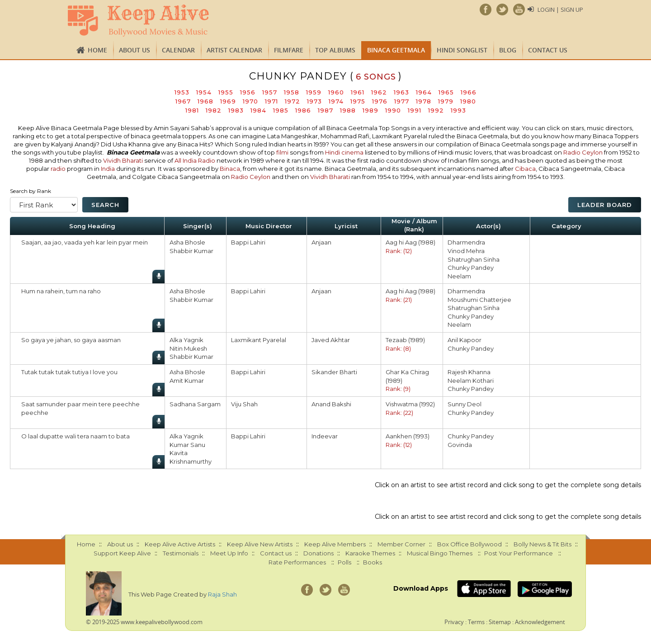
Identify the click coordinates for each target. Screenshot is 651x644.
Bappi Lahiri (248, 242)
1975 (358, 101)
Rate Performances (297, 562)
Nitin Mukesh (188, 348)
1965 (446, 92)
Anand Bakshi (331, 404)
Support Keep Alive (122, 553)
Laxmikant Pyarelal (259, 340)
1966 (469, 92)
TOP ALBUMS (335, 50)
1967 (183, 101)
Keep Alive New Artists (260, 544)
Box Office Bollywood (469, 544)
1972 (292, 101)
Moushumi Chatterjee (479, 300)
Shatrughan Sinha (474, 259)
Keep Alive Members (335, 544)
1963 (401, 92)
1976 (380, 101)
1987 (325, 110)
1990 (393, 110)
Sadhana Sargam (195, 404)
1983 (236, 110)
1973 (314, 101)
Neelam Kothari (471, 381)
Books (373, 562)
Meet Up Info (229, 553)
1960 (336, 92)
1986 (303, 110)
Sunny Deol (465, 404)
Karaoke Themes (370, 553)
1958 (292, 92)
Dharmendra (466, 242)
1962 (379, 92)
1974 (336, 101)
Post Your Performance (519, 553)
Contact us (548, 50)
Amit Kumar (187, 381)
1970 (250, 101)
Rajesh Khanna (469, 372)
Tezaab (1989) (405, 340)
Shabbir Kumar (191, 251)
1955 (226, 92)
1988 (348, 110)
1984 (258, 110)
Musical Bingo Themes (440, 553)
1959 (314, 92)
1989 (370, 110)
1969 (228, 101)
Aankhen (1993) (408, 436)
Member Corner (401, 544)
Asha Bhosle (187, 242)
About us (134, 50)
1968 (205, 101)
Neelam (459, 276)
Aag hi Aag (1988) (410, 242)
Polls (344, 562)
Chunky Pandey (471, 268)
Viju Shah (244, 404)
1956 (248, 92)
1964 (424, 92)
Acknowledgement (540, 622)
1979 (446, 101)
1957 (270, 92)
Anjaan (321, 242)
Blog (508, 50)
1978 (424, 101)
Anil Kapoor (465, 340)
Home (97, 50)
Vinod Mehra (466, 251)
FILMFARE (289, 50)
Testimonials (181, 553)
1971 (271, 101)
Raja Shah (222, 594)
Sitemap (500, 622)
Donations (318, 553)
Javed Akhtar (331, 340)
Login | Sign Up (560, 9)
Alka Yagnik (186, 340)
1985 (281, 110)
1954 (204, 92)
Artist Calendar (234, 50)
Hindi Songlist (462, 50)
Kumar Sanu (187, 445)
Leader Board (605, 205)
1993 (458, 110)
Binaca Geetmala (396, 50)
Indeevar (325, 436)
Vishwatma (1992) (410, 404)
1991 (415, 110)
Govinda (460, 445)
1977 (402, 101)
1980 (468, 101)
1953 (182, 92)
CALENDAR (178, 50)
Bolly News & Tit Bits (542, 544)
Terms (476, 622)
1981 (192, 110)
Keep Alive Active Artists (180, 544)
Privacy (454, 622)
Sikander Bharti (334, 372)
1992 (436, 110)
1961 (358, 92)
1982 (214, 110)
